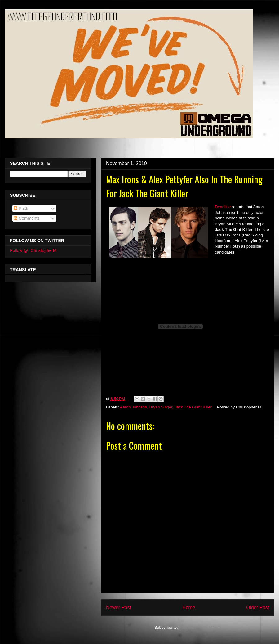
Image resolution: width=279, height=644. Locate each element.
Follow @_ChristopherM (33, 250)
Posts (22, 209)
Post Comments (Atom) (200, 627)
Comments (27, 218)
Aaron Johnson (133, 407)
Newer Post (119, 608)
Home (189, 608)
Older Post (258, 608)
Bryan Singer (161, 407)
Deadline (223, 207)
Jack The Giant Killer (193, 407)
